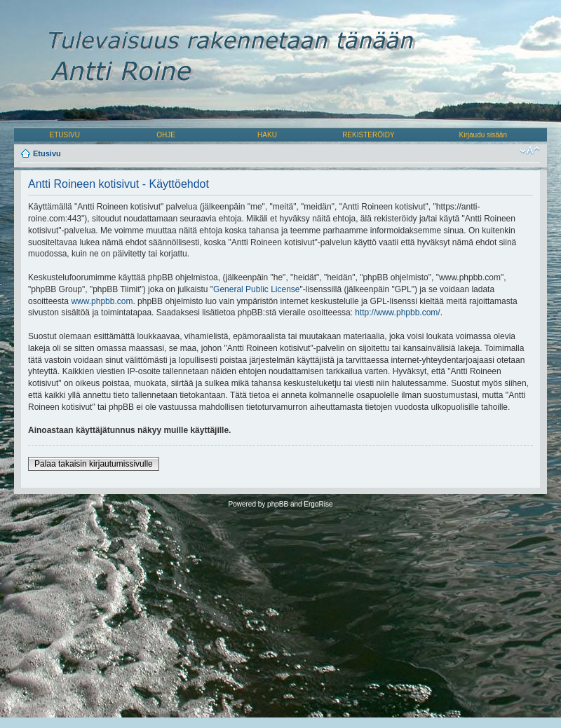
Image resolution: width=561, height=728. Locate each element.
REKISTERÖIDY (368, 135)
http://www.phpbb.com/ (397, 313)
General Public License (256, 289)
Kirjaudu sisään (483, 135)
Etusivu (47, 153)
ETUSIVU (65, 135)
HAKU (267, 135)
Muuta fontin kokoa (530, 151)
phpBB (278, 504)
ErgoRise (318, 504)
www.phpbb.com (102, 301)
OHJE (166, 135)
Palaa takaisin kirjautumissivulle (94, 464)
